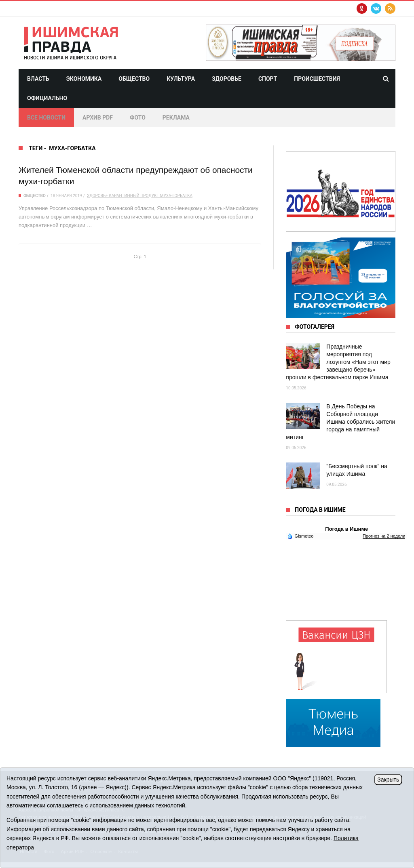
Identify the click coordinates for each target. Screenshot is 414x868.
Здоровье (227, 79)
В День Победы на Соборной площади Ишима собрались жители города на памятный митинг (340, 422)
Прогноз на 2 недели (384, 536)
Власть (38, 79)
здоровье (97, 196)
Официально (47, 98)
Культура (181, 79)
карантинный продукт (134, 196)
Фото (138, 118)
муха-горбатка (176, 196)
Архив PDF (98, 118)
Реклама (176, 118)
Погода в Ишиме (346, 529)
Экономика (84, 79)
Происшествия (317, 79)
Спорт (268, 79)
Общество (134, 79)
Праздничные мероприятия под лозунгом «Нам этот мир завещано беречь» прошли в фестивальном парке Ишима (338, 362)
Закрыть (388, 780)
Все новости (46, 118)
